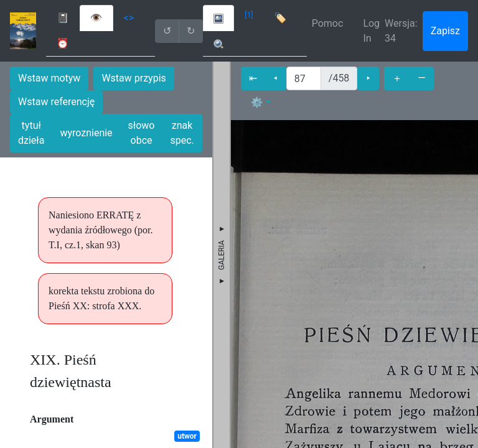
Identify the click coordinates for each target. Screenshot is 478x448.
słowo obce (142, 133)
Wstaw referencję (56, 102)
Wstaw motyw (49, 78)
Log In (371, 31)
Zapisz (445, 31)
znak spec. (182, 133)
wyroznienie (86, 133)
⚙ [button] (257, 102)
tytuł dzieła (31, 133)
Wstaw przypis (134, 78)
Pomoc (328, 23)
